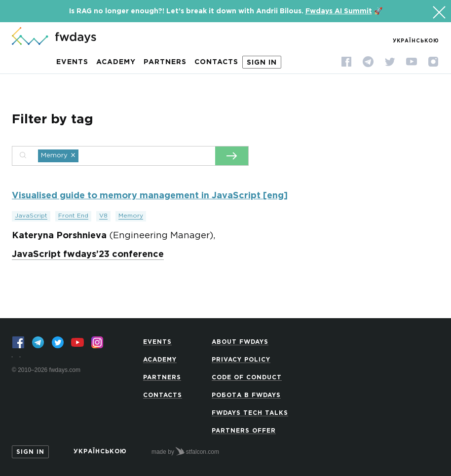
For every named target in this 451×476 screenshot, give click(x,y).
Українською (416, 41)
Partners (165, 62)
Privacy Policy (241, 360)
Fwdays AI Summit (339, 11)
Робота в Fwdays (246, 395)
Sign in (262, 63)
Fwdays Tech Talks (250, 413)
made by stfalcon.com (185, 451)
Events (72, 62)
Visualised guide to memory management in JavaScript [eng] (150, 196)
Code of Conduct (247, 378)
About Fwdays (240, 342)
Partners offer (244, 431)
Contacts (216, 62)
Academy (116, 62)
